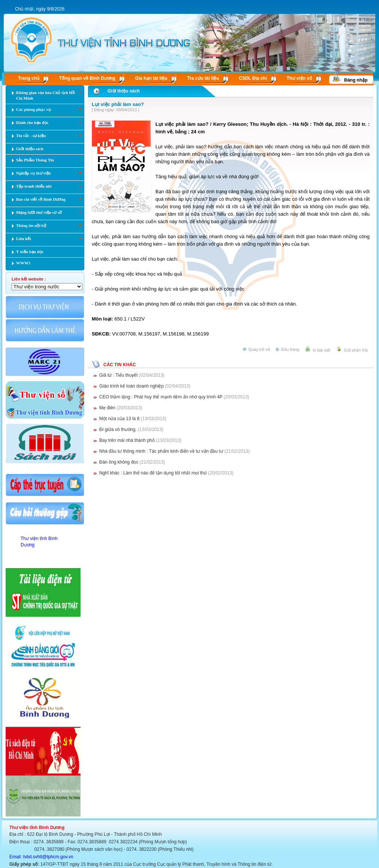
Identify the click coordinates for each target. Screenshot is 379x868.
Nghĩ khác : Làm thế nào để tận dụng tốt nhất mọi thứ (154, 473)
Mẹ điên (108, 408)
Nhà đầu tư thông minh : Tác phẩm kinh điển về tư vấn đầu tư (162, 451)
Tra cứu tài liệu (203, 78)
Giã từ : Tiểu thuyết (119, 375)
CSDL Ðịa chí (253, 78)
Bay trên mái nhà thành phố (128, 440)
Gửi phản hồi (356, 350)
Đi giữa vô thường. (118, 430)
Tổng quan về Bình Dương (87, 78)
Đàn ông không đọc (119, 462)
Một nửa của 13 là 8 (119, 419)
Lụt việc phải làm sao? (118, 104)
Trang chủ (29, 78)
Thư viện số (299, 78)
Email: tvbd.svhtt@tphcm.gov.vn (41, 857)
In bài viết (322, 350)
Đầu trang (290, 349)
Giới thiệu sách (124, 91)
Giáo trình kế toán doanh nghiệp (132, 386)
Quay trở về (259, 349)
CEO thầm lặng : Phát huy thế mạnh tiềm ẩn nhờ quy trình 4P (161, 397)
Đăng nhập (356, 80)
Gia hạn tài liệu (151, 78)
